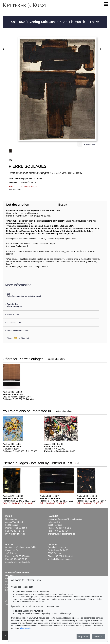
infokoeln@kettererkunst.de (60, 559)
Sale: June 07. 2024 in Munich (48, 22)
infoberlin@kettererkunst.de (18, 562)
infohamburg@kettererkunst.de (62, 534)
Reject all (83, 637)
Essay (63, 205)
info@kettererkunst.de (15, 534)
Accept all (99, 637)
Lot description (18, 205)
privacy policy (25, 628)
